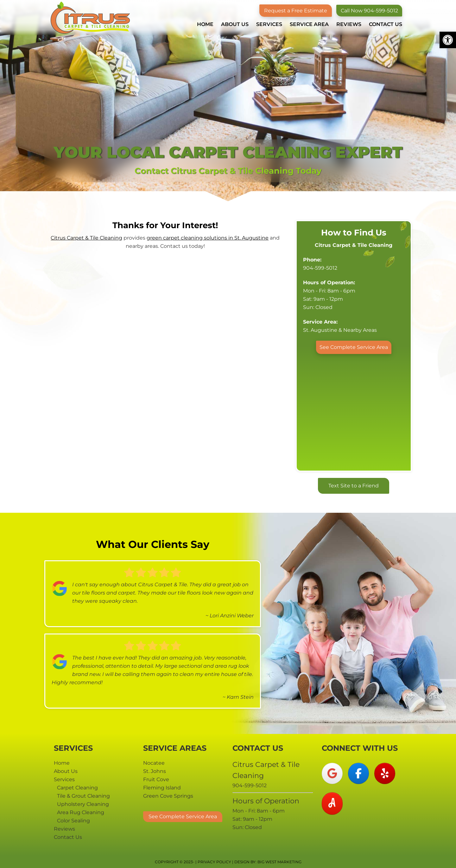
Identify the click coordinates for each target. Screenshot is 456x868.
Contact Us (68, 837)
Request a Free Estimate (295, 11)
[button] (448, 40)
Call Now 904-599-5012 (369, 11)
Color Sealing (73, 821)
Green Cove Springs (168, 796)
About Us (66, 771)
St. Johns (155, 771)
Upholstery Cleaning (83, 804)
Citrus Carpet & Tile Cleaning (90, 18)
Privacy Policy (214, 862)
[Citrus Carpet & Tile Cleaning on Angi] (332, 804)
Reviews (64, 829)
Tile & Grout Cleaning (83, 796)
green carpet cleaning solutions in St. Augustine (208, 238)
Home (62, 763)
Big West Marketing (279, 862)
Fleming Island (162, 788)
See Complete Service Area (354, 347)
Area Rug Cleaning (81, 812)
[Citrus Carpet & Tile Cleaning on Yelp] (385, 773)
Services (64, 779)
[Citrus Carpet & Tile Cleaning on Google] (332, 773)
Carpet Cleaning (77, 788)
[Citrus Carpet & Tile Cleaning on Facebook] (358, 773)
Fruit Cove (156, 779)
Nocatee (154, 763)
